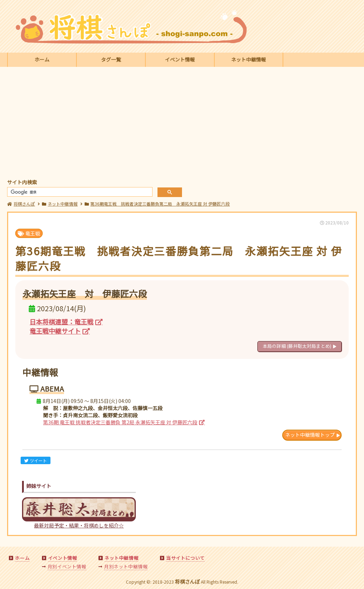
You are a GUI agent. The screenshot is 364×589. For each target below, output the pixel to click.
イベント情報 (180, 59)
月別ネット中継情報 (126, 566)
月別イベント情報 (67, 566)
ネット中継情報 (248, 59)
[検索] (79, 192)
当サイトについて (185, 558)
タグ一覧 (111, 59)
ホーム (42, 59)
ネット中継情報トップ (310, 435)
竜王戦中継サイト (55, 331)
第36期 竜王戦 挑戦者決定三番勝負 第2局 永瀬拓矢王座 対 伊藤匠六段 (120, 422)
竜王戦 (29, 233)
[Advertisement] (182, 124)
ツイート (36, 460)
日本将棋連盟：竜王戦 (61, 322)
